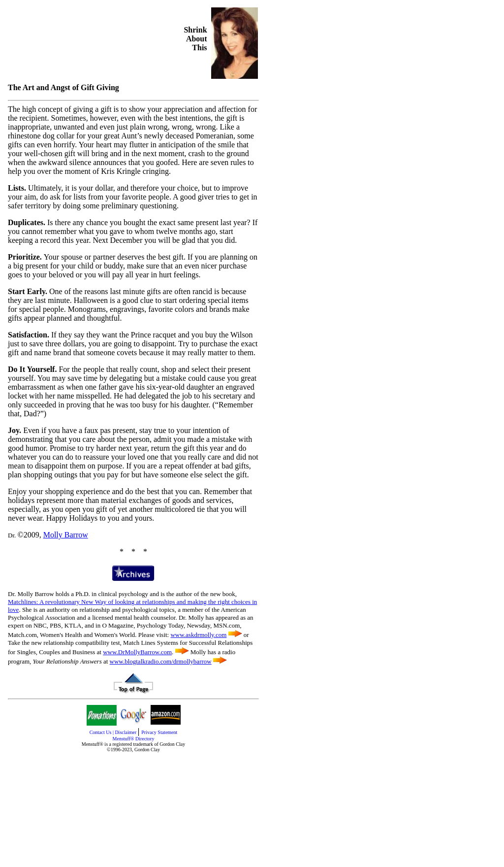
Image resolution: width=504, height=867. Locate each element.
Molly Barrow (66, 535)
